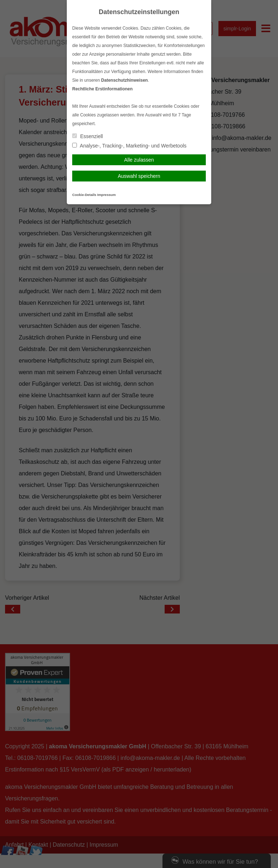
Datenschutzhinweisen (124, 80)
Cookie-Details (84, 195)
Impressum (106, 195)
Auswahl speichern (139, 176)
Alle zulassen (139, 160)
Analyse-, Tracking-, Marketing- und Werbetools (129, 146)
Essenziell (88, 136)
